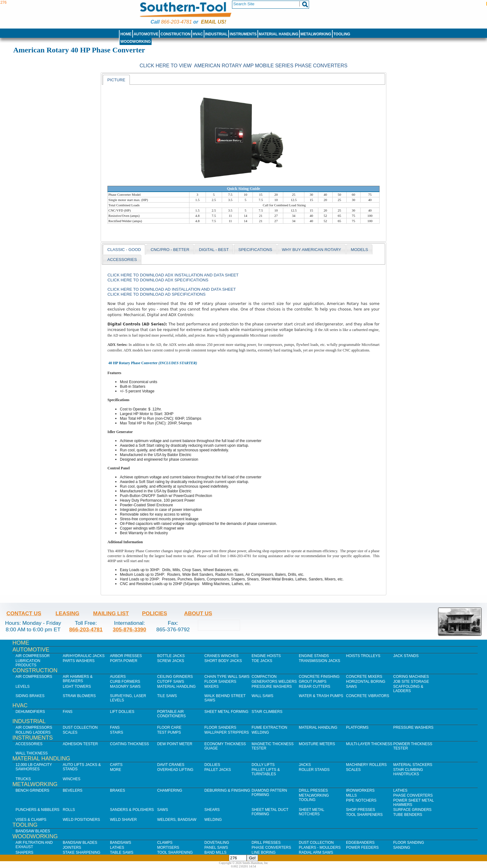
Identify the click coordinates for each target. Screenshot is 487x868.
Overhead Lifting (175, 770)
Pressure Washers (272, 687)
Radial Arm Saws (316, 852)
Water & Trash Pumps (321, 696)
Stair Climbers (267, 712)
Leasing (68, 613)
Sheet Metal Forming (226, 712)
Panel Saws (216, 848)
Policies (155, 613)
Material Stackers (413, 765)
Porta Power (124, 661)
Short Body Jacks (223, 661)
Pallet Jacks (218, 770)
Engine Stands (314, 656)
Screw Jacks (171, 661)
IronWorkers (360, 790)
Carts (116, 765)
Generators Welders (274, 682)
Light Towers (77, 687)
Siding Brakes (30, 696)
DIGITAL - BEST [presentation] (214, 250)
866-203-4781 (176, 22)
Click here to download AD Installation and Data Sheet (172, 289)
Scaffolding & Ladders (408, 689)
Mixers (212, 687)
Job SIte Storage (411, 682)
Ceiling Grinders (175, 677)
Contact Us (24, 613)
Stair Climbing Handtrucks (408, 772)
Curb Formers (125, 682)
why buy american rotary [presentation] (311, 250)
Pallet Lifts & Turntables (266, 772)
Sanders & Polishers (132, 810)
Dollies (212, 765)
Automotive (146, 34)
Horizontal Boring (366, 682)
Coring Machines (411, 677)
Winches (72, 779)
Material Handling (279, 34)
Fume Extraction (269, 727)
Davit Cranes (171, 765)
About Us (198, 613)
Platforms (357, 727)
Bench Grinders (32, 790)
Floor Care (169, 727)
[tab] (116, 80)
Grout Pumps (313, 682)
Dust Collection (80, 727)
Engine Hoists (266, 656)
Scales (70, 732)
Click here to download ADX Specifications (158, 280)
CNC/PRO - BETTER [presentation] (170, 250)
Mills (351, 795)
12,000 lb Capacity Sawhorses (34, 767)
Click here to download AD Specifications (157, 294)
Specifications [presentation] (255, 250)
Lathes (400, 790)
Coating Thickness (130, 744)
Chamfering (170, 790)
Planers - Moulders (320, 848)
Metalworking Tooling (314, 798)
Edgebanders (360, 843)
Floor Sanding (409, 843)
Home (126, 34)
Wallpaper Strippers (227, 732)
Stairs (116, 732)
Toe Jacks (262, 661)
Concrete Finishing (319, 677)
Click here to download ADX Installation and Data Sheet (173, 275)
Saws (351, 687)
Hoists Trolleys (363, 656)
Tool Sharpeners (364, 815)
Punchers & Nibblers (37, 810)
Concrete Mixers (364, 677)
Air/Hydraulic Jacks (84, 656)
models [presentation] (359, 250)
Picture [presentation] (116, 80)
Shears (212, 810)
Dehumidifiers (30, 712)
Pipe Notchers (361, 800)
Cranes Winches (221, 656)
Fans (68, 712)
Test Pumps (169, 732)
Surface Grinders (412, 810)
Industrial (216, 34)
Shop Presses (361, 810)
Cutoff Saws (171, 682)
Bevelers (73, 790)
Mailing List (111, 613)
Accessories (29, 744)
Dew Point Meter (175, 744)
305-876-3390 (130, 629)
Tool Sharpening (175, 852)
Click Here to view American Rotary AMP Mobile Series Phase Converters (243, 66)
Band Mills (215, 852)
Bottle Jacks (171, 656)
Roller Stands (314, 770)
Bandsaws (121, 843)
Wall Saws (262, 696)
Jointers (72, 848)
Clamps (165, 843)
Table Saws (122, 852)
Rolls (69, 810)
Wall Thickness (32, 753)
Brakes (118, 790)
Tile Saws (167, 696)
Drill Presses (313, 790)
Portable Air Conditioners (171, 714)
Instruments (243, 34)
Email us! (214, 22)
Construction (176, 34)
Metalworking (316, 34)
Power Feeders (362, 848)
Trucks (23, 779)
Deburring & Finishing (227, 790)
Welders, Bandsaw (177, 820)
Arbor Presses (126, 656)
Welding (260, 732)
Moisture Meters (317, 744)
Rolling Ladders (33, 732)
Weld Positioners (81, 820)
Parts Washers (79, 661)
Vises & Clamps (31, 820)
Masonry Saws (125, 687)
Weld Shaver (123, 820)
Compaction (264, 677)
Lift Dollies (122, 712)
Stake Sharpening (82, 852)
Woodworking (135, 42)
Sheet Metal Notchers (312, 812)
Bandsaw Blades (33, 831)
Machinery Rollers (366, 765)
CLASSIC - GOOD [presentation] (124, 250)
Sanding (402, 848)
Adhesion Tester (80, 744)
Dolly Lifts (263, 765)
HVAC (198, 34)
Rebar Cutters (314, 687)
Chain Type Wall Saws (227, 677)
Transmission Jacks (319, 661)
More (116, 770)
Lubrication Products (28, 663)
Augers (118, 677)
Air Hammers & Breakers (78, 679)
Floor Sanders (220, 682)
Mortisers (168, 848)
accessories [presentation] (122, 260)
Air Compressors (34, 677)
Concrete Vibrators (368, 696)
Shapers (24, 852)
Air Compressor (33, 656)
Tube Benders (408, 815)
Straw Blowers (79, 696)
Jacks (305, 765)
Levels (23, 687)
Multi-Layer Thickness (369, 744)
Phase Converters (413, 795)
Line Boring (264, 852)
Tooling (342, 34)
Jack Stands (406, 656)
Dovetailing (217, 843)
